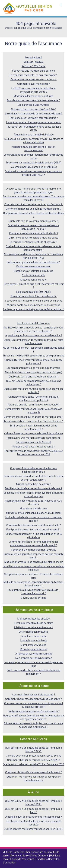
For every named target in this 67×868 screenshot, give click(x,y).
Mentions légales (21, 856)
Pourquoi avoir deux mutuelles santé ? (34, 447)
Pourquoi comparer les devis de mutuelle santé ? (34, 262)
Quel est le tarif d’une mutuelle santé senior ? (34, 377)
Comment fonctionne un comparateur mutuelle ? (34, 525)
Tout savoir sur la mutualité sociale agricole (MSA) (33, 163)
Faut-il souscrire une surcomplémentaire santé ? (34, 100)
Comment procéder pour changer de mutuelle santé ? (34, 417)
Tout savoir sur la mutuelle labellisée (34, 135)
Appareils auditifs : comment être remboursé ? (34, 405)
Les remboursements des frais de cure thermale (33, 368)
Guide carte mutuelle (33, 275)
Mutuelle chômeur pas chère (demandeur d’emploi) (34, 372)
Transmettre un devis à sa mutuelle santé (34, 296)
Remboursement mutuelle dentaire (33, 623)
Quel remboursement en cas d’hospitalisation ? (34, 711)
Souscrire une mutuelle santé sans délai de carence (34, 301)
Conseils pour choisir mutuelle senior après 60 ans (34, 756)
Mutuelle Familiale (34, 62)
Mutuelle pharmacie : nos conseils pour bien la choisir (34, 562)
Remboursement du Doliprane (34, 323)
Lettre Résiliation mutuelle (33, 632)
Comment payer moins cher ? (34, 84)
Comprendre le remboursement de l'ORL (33, 550)
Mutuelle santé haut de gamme (34, 484)
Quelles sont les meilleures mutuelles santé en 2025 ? (33, 829)
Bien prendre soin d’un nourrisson (34, 658)
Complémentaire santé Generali (33, 442)
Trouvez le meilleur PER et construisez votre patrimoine (34, 356)
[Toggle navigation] (61, 5)
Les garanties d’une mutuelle (34, 105)
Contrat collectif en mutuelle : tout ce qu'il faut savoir (33, 204)
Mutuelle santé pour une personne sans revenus (33, 305)
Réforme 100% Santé (34, 66)
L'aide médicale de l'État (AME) (33, 292)
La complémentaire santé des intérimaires (33, 167)
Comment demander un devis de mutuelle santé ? (33, 209)
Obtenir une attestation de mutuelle (33, 271)
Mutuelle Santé (34, 58)
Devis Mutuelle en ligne (34, 598)
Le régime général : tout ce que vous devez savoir (34, 122)
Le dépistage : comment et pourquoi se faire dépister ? (33, 309)
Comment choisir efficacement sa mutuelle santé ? (33, 699)
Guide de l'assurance (23, 859)
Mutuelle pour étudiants (34, 640)
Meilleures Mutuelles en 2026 (34, 619)
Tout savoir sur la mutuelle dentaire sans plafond (33, 438)
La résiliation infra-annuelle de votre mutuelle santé (34, 114)
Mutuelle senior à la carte (34, 509)
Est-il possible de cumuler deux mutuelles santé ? (33, 530)
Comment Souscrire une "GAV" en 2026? (33, 109)
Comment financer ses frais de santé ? (34, 695)
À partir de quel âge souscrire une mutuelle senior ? (34, 335)
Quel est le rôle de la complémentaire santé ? (33, 221)
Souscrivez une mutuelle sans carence (33, 71)
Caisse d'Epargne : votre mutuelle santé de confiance (33, 433)
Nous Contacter (40, 856)
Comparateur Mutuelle (33, 645)
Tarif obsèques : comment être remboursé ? (34, 118)
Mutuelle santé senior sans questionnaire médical (34, 513)
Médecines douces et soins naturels (33, 96)
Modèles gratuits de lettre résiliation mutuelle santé (34, 488)
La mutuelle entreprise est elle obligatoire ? (34, 242)
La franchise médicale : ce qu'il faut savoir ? (34, 75)
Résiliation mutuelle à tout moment (34, 627)
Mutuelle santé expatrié (33, 280)
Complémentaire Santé (34, 636)
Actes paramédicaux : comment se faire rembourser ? (33, 421)
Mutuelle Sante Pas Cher (16, 852)
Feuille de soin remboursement (33, 267)
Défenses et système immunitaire (33, 654)
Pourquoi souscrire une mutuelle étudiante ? (34, 233)
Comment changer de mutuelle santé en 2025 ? (34, 760)
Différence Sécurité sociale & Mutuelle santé (34, 238)
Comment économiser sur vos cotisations (34, 79)
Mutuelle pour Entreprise (33, 649)
